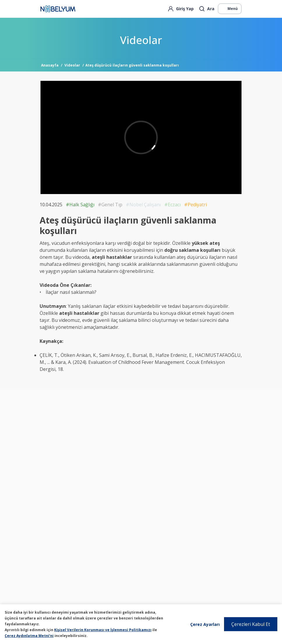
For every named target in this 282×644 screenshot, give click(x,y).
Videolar (72, 65)
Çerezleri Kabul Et (251, 624)
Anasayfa (50, 65)
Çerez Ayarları (205, 624)
